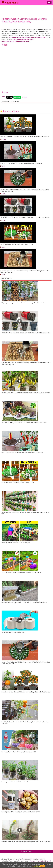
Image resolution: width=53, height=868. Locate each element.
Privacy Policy (40, 861)
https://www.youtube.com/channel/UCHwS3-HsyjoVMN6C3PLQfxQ (28, 37)
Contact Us (48, 861)
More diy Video (26, 851)
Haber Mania (10, 3)
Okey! (43, 866)
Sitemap (32, 861)
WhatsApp (17, 97)
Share (3, 96)
